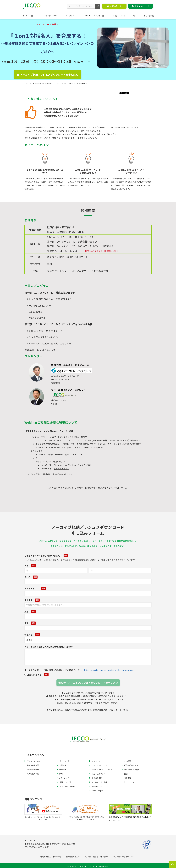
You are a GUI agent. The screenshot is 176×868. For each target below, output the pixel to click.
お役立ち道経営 (33, 765)
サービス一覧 (28, 16)
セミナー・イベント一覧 (95, 16)
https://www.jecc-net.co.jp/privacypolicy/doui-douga (109, 670)
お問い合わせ (116, 6)
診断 (61, 774)
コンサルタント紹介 (67, 786)
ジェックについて (51, 16)
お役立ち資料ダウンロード (102, 770)
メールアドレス (32, 588)
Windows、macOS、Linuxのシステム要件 (72, 465)
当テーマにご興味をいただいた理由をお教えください (49, 647)
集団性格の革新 (33, 774)
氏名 (26, 565)
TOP (26, 84)
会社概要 (127, 761)
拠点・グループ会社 (132, 770)
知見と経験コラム (99, 774)
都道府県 (29, 635)
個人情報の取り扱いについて (125, 857)
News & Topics (98, 791)
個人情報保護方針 (73, 857)
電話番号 (29, 600)
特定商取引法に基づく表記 (51, 857)
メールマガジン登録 (99, 782)
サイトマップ (129, 782)
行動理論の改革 (33, 770)
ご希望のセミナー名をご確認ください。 (43, 556)
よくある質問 (149, 16)
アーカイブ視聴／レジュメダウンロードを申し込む (49, 75)
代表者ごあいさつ (131, 765)
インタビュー (71, 16)
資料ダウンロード (142, 6)
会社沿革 (127, 774)
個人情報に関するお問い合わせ (97, 857)
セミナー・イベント (99, 765)
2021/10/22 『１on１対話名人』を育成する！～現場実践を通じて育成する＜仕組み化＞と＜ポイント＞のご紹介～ (81, 560)
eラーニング (64, 778)
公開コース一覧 (119, 16)
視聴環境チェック (61, 468)
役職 (26, 623)
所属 (26, 612)
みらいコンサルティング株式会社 (90, 271)
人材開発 (63, 765)
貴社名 (27, 577)
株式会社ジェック (57, 271)
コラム (135, 16)
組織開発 (63, 770)
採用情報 (127, 778)
